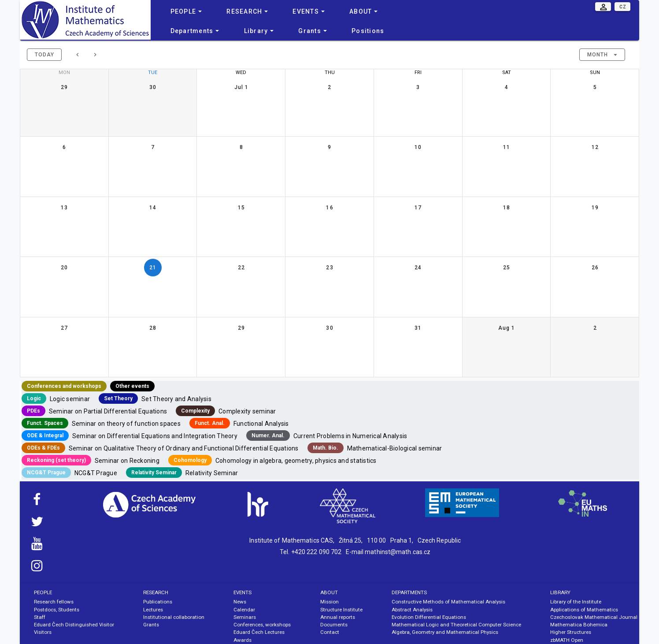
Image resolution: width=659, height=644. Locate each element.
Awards (242, 640)
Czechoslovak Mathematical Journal (594, 617)
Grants (151, 625)
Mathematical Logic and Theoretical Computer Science (456, 625)
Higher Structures (571, 632)
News (240, 602)
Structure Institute (341, 610)
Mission (329, 602)
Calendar (244, 610)
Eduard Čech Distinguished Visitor (74, 625)
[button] (602, 55)
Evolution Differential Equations (429, 617)
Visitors (43, 632)
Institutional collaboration (174, 617)
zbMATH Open (567, 640)
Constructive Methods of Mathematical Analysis (448, 602)
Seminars (245, 617)
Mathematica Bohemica (579, 625)
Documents (334, 625)
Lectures (153, 610)
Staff (40, 617)
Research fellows (54, 602)
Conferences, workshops (262, 625)
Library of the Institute (576, 602)
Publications (158, 602)
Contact (330, 632)
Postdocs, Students (57, 610)
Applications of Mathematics (584, 610)
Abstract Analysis (412, 610)
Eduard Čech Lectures (259, 632)
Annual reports (338, 617)
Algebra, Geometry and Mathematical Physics (445, 632)
